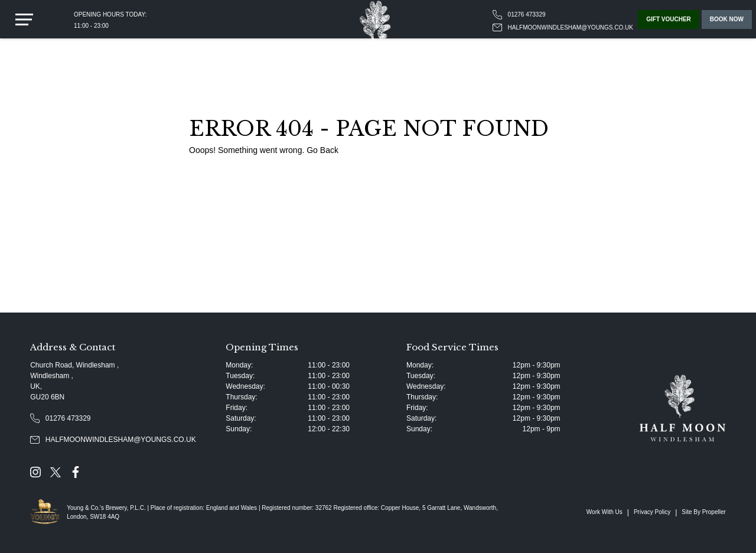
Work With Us (605, 512)
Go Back (322, 150)
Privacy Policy (652, 512)
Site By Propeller (703, 512)
